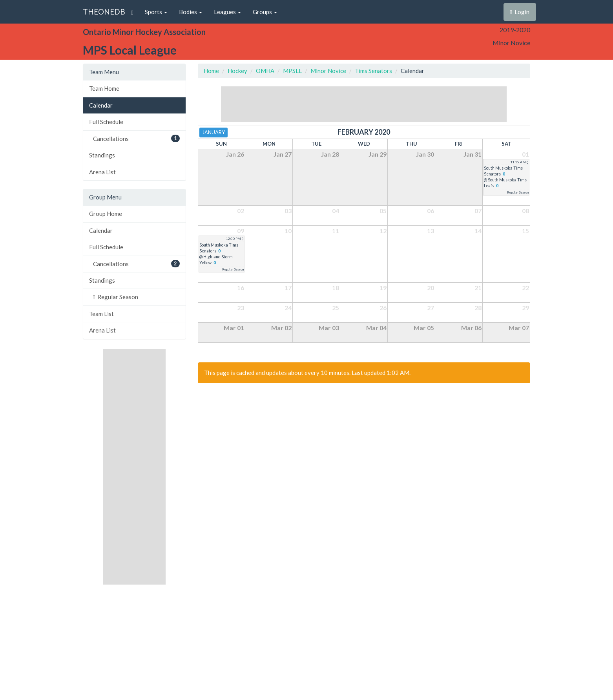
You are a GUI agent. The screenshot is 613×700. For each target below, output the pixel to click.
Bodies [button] (191, 12)
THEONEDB (104, 12)
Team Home (104, 88)
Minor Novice (328, 71)
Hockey (237, 71)
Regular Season (116, 297)
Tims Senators (373, 71)
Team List (101, 314)
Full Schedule (106, 122)
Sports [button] (156, 12)
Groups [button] (265, 12)
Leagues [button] (227, 12)
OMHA (265, 71)
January (213, 132)
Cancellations (136, 138)
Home (211, 71)
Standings (102, 155)
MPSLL (292, 71)
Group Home (106, 214)
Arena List (102, 172)
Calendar (101, 105)
